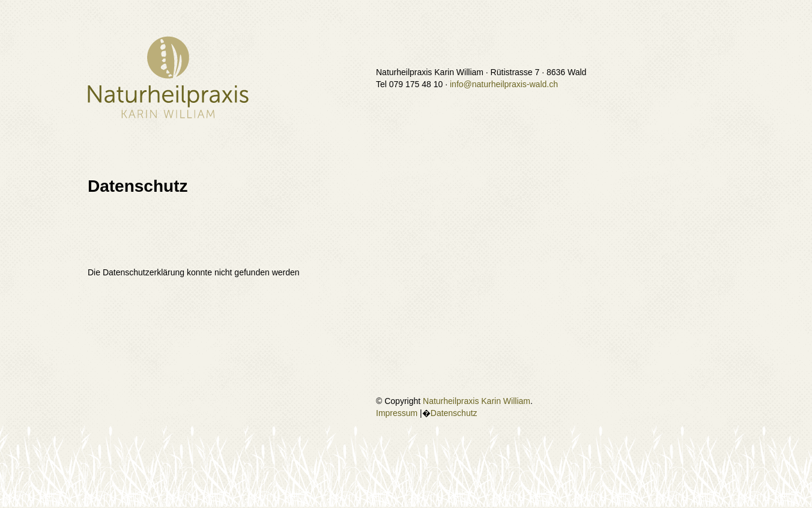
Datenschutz (454, 413)
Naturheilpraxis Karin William (477, 401)
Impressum (397, 413)
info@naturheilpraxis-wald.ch (504, 84)
